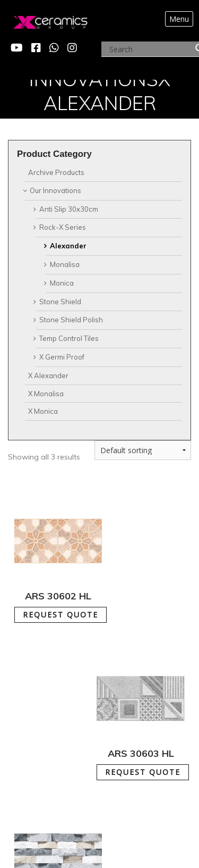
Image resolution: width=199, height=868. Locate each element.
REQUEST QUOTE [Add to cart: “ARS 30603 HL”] (143, 772)
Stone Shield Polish (71, 320)
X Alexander (48, 375)
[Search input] (150, 49)
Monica (62, 283)
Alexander (68, 246)
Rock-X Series (63, 227)
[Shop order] (143, 450)
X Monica (43, 411)
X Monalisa (46, 394)
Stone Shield (60, 302)
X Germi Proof (62, 357)
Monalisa (65, 264)
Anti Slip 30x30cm (69, 209)
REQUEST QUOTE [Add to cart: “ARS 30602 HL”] (60, 615)
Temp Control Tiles (69, 338)
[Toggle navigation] (179, 19)
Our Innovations (55, 190)
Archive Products (56, 172)
